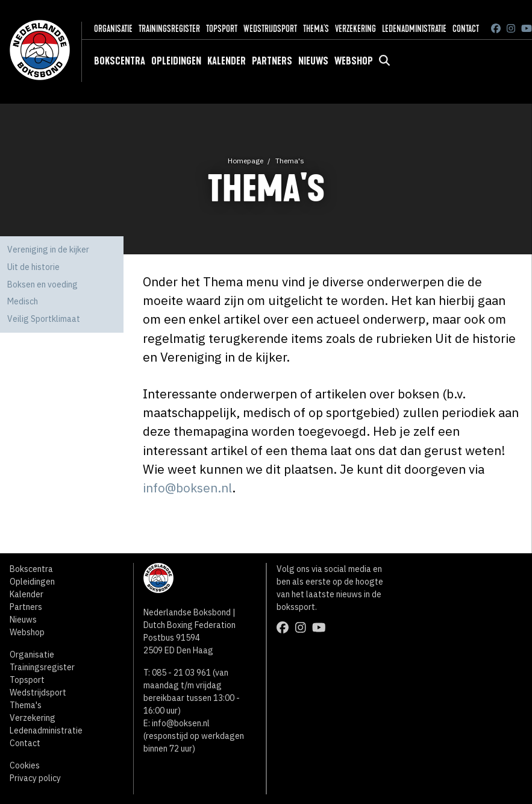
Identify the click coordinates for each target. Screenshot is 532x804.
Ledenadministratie (414, 29)
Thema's (316, 29)
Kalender (227, 61)
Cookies (25, 765)
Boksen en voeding (42, 284)
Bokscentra (120, 61)
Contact (466, 29)
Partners (272, 61)
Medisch (23, 301)
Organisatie (113, 29)
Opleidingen (176, 61)
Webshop (354, 61)
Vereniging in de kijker (48, 250)
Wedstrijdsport (270, 29)
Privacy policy (35, 778)
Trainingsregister (169, 29)
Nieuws (313, 61)
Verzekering (355, 29)
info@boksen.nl (187, 488)
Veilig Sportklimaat (44, 319)
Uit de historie (33, 267)
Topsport (222, 29)
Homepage (246, 161)
